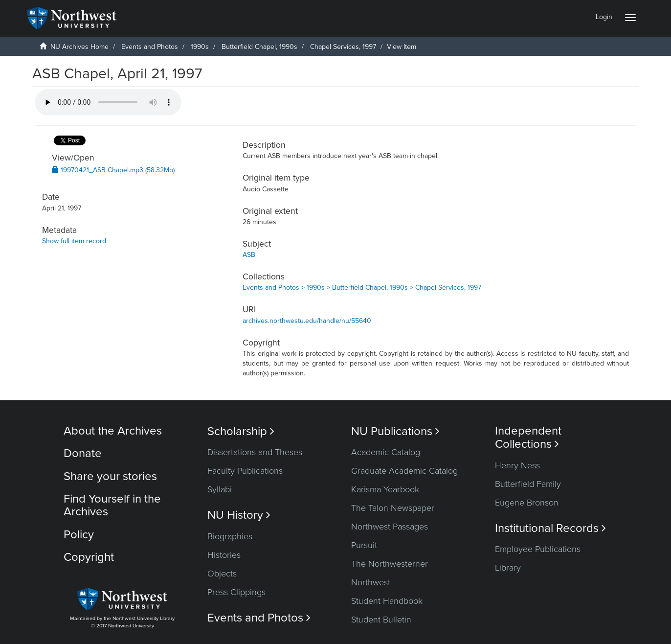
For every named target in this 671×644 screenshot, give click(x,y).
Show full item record (74, 241)
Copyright (89, 557)
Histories (224, 555)
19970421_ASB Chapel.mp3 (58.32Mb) (113, 170)
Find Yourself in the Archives (112, 505)
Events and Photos (150, 47)
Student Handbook (387, 601)
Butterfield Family (528, 484)
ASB (249, 255)
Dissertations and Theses (255, 452)
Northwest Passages (390, 527)
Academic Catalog (386, 452)
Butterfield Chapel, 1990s (259, 47)
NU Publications (395, 431)
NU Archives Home (79, 47)
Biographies (230, 536)
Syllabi (220, 489)
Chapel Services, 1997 (343, 47)
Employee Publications (538, 549)
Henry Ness (517, 465)
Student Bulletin (381, 620)
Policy (79, 535)
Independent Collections (528, 437)
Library (508, 568)
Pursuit (364, 545)
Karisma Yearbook (385, 489)
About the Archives (113, 431)
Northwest (371, 582)
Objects (222, 574)
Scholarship (241, 431)
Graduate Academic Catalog (404, 471)
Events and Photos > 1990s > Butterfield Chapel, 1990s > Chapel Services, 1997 (362, 287)
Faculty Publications (245, 471)
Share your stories (110, 476)
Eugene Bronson (527, 503)
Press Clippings (236, 592)
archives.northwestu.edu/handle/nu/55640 (307, 321)
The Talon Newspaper (393, 508)
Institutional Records (550, 528)
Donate (83, 453)
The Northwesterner (390, 564)
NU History (239, 515)
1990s (200, 47)
